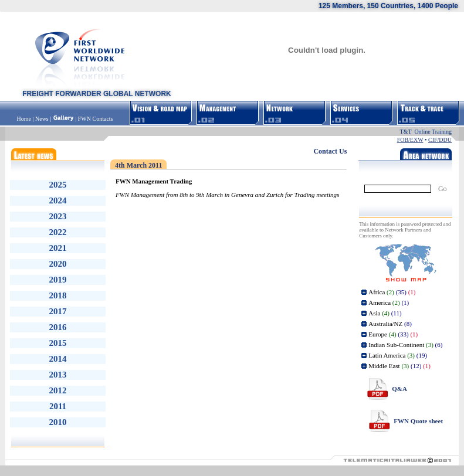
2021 (58, 248)
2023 (58, 216)
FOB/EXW (410, 140)
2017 (58, 311)
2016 (58, 327)
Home (25, 119)
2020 (58, 264)
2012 (58, 390)
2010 (58, 422)
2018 (58, 295)
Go (443, 189)
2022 (58, 232)
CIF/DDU (440, 140)
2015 (58, 343)
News (42, 119)
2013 (58, 375)
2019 (58, 280)
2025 (58, 185)
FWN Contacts (96, 119)
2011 (58, 406)
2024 (58, 200)
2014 (58, 359)
